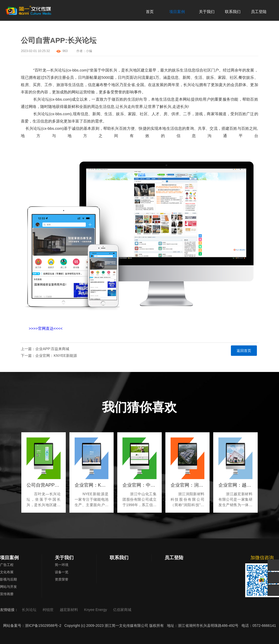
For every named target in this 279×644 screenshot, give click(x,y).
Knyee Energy (96, 610)
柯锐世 (49, 610)
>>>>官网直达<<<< (46, 328)
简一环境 (62, 565)
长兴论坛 (30, 610)
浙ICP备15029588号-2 (43, 626)
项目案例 (9, 558)
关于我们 (64, 558)
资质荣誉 (62, 579)
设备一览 (62, 572)
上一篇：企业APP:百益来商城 (45, 349)
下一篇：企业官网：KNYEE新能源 (49, 356)
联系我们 (119, 558)
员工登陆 (174, 558)
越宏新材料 (69, 610)
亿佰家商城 (122, 610)
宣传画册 (7, 594)
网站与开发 (8, 587)
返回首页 (244, 351)
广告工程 (7, 565)
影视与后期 (8, 579)
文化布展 (7, 572)
